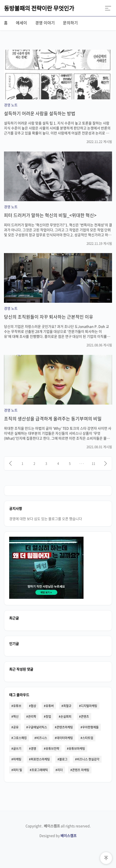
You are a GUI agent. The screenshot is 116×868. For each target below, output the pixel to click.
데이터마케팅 (65, 738)
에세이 (21, 23)
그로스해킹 (20, 738)
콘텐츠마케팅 (65, 727)
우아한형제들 (90, 727)
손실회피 (66, 717)
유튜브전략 (52, 749)
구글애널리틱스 (38, 727)
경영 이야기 (45, 23)
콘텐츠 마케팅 (81, 770)
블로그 (63, 759)
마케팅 (17, 759)
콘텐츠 (85, 717)
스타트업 (88, 738)
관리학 (32, 717)
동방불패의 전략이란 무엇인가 (39, 8)
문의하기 (70, 23)
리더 (60, 770)
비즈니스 (42, 738)
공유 (16, 727)
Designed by (58, 835)
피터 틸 (18, 770)
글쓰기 (17, 749)
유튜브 (17, 706)
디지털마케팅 (89, 706)
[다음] (106, 463)
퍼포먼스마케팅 (40, 759)
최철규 (67, 706)
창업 (48, 717)
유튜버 (50, 706)
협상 (33, 706)
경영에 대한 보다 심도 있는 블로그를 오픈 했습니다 (46, 519)
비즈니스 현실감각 (88, 759)
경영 (33, 749)
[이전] (10, 463)
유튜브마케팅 (77, 749)
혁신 (16, 717)
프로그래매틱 (40, 770)
